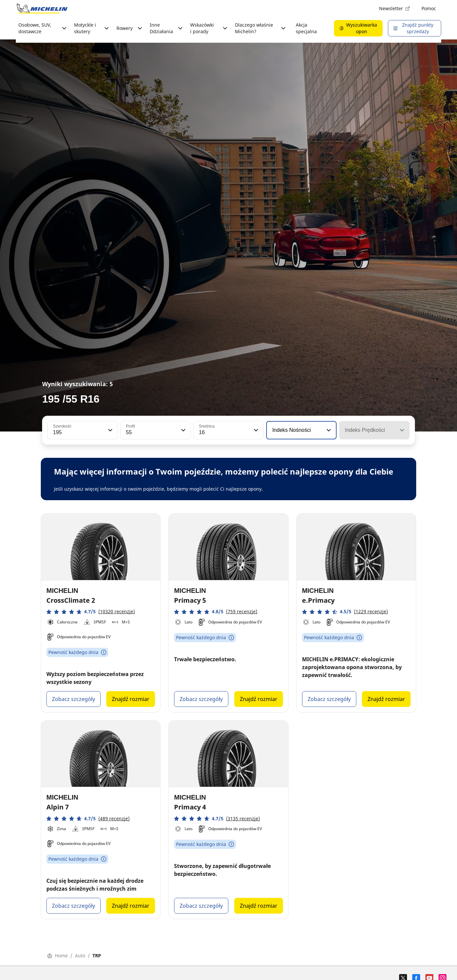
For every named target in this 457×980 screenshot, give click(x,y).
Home (57, 956)
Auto (80, 956)
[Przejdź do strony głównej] (42, 9)
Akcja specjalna (306, 28)
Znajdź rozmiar (131, 699)
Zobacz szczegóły (74, 699)
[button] (110, 430)
